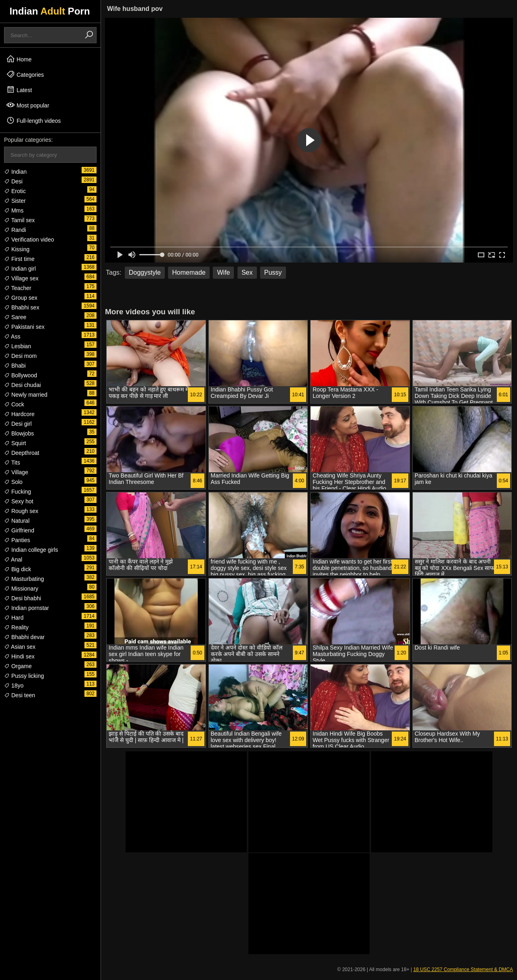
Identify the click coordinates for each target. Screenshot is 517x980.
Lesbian (18, 346)
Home (19, 59)
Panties (17, 540)
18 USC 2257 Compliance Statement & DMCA (463, 969)
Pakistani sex (24, 327)
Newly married (26, 395)
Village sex (21, 278)
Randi (15, 230)
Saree (15, 317)
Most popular (28, 105)
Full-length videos (34, 120)
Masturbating (24, 579)
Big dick (18, 569)
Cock (14, 404)
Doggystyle (145, 272)
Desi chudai (22, 385)
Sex (247, 272)
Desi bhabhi (23, 598)
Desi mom (20, 356)
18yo (14, 686)
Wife (223, 272)
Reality (16, 627)
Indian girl (20, 269)
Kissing (17, 249)
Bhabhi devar (24, 637)
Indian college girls (31, 550)
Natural (17, 521)
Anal (13, 559)
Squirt (15, 443)
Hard (14, 618)
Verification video (29, 240)
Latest (19, 90)
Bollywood (21, 375)
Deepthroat (22, 453)
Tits (12, 463)
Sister (15, 201)
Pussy (273, 272)
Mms (14, 210)
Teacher (18, 288)
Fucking (18, 492)
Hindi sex (19, 656)
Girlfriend (19, 530)
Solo (13, 482)
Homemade (189, 272)
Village (16, 472)
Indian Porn (49, 11)
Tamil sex (19, 220)
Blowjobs (19, 433)
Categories (25, 74)
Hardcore (19, 414)
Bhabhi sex (22, 307)
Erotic (15, 191)
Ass (12, 336)
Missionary (21, 589)
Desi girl (18, 424)
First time (19, 259)
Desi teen (20, 695)
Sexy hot (19, 501)
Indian (15, 172)
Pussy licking (24, 676)
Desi (13, 181)
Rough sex (21, 511)
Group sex (21, 298)
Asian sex (20, 647)
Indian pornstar (26, 608)
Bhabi (15, 366)
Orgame (18, 666)
